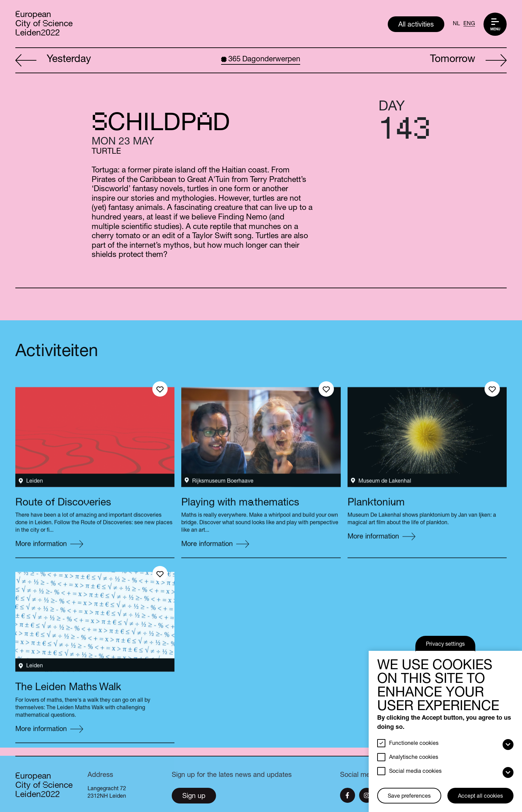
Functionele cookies (414, 744)
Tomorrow (468, 61)
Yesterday (53, 61)
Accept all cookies (480, 797)
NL (456, 24)
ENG (469, 24)
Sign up (194, 797)
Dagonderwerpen (261, 60)
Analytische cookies (414, 758)
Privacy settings (445, 645)
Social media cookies (415, 772)
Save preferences (409, 797)
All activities (416, 25)
